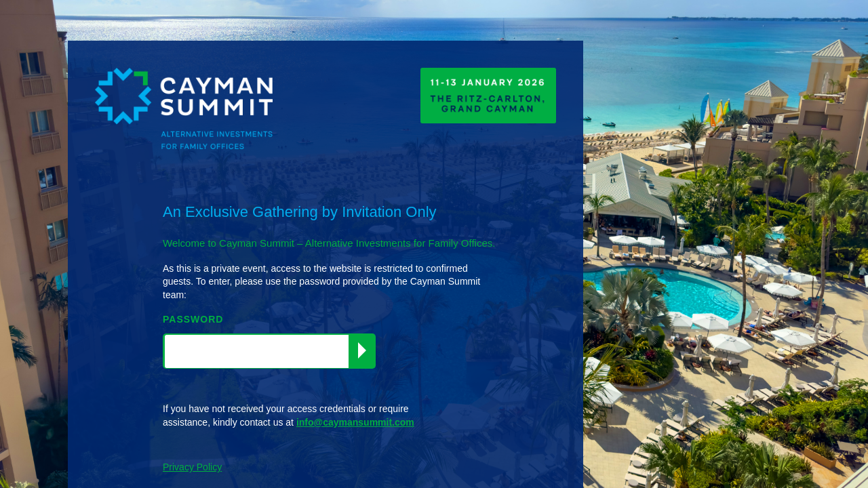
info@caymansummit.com (355, 422)
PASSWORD (193, 319)
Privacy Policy (192, 467)
